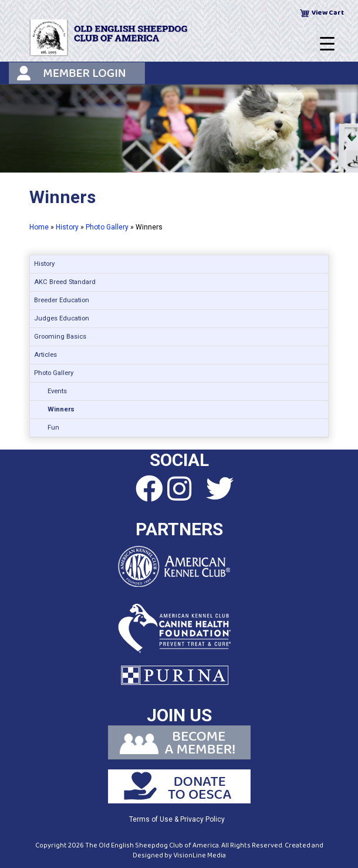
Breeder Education (62, 300)
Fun (53, 428)
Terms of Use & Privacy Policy (177, 819)
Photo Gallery (107, 227)
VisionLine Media (200, 855)
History (67, 227)
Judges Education (62, 318)
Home (39, 227)
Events (57, 391)
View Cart (328, 13)
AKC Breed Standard (65, 282)
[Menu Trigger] (327, 44)
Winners (61, 409)
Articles (45, 355)
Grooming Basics (60, 337)
